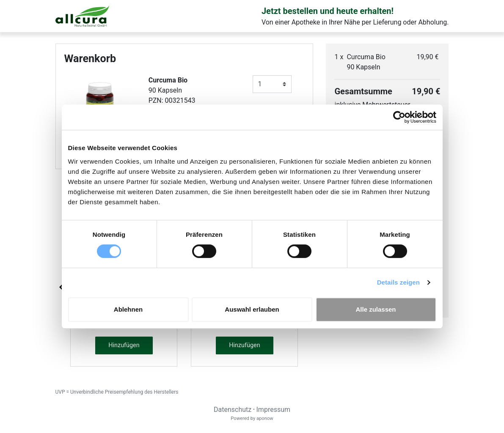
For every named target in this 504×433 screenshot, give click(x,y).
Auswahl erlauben (252, 309)
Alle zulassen (376, 309)
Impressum (274, 410)
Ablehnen (128, 309)
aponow (265, 418)
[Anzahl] (272, 84)
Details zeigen (398, 282)
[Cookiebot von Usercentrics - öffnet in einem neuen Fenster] (399, 117)
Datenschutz (233, 410)
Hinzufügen (124, 345)
